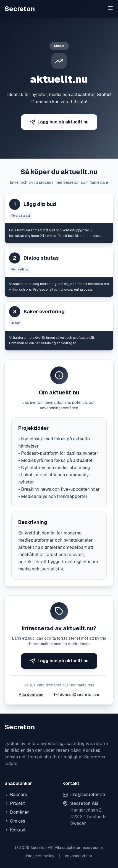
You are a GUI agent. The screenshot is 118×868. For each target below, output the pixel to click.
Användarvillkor (78, 856)
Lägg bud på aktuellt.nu (59, 122)
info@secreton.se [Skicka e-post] (88, 795)
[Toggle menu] (110, 8)
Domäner (17, 812)
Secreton (20, 9)
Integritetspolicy (40, 856)
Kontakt (15, 830)
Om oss (15, 821)
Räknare (16, 795)
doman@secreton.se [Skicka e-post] (79, 694)
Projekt (15, 803)
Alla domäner (31, 694)
